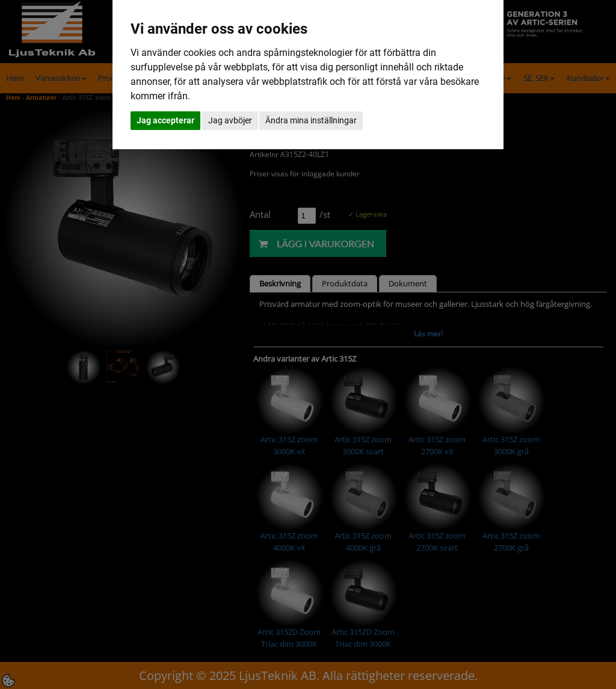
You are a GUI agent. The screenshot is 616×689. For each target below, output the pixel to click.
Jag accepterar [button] (165, 120)
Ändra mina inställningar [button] (311, 120)
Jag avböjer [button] (230, 120)
